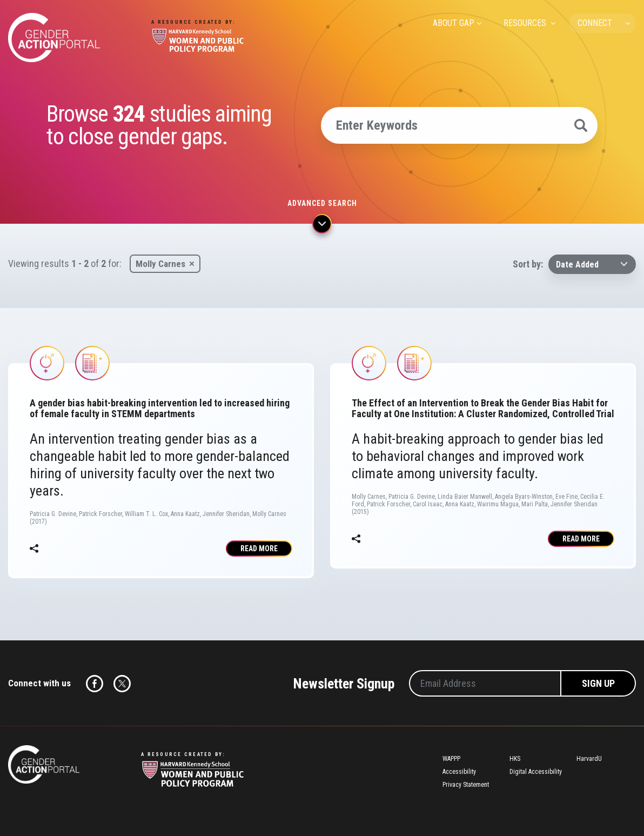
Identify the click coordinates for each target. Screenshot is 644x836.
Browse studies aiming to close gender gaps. (159, 125)
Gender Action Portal (54, 38)
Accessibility (459, 772)
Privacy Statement (466, 785)
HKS (515, 759)
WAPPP (451, 759)
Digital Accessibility (536, 772)
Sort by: (528, 264)
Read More (259, 549)
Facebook (95, 684)
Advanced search (322, 203)
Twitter (122, 684)
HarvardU (589, 759)
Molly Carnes (160, 264)
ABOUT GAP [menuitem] (454, 23)
